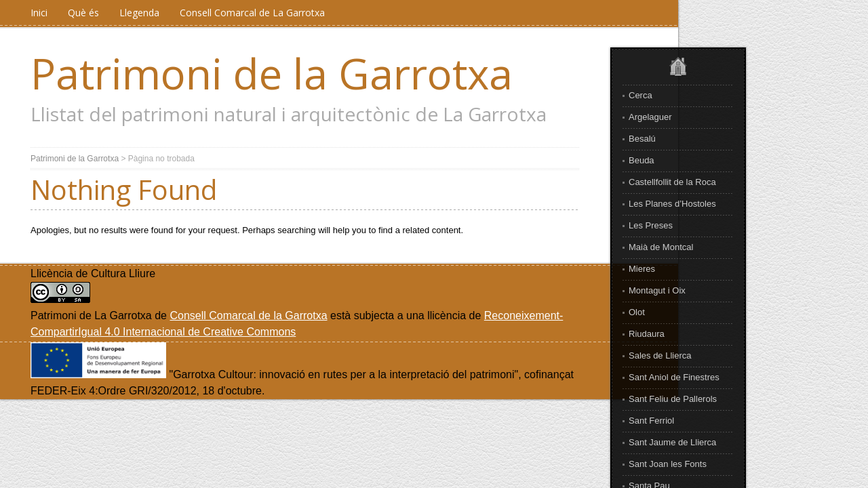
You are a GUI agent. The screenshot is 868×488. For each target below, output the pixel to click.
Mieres (642, 269)
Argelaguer (650, 117)
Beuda (642, 160)
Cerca (640, 95)
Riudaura (647, 334)
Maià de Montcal (661, 247)
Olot (637, 312)
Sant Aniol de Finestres (674, 377)
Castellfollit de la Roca (672, 182)
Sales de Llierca (660, 355)
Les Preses (651, 225)
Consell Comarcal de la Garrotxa (248, 316)
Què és (83, 13)
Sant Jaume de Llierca (672, 442)
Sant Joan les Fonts (668, 464)
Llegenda (139, 13)
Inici (39, 13)
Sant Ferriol (651, 421)
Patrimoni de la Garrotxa (272, 73)
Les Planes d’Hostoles (672, 204)
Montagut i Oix (657, 290)
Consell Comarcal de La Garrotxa (252, 13)
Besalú (642, 139)
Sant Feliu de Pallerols (673, 399)
